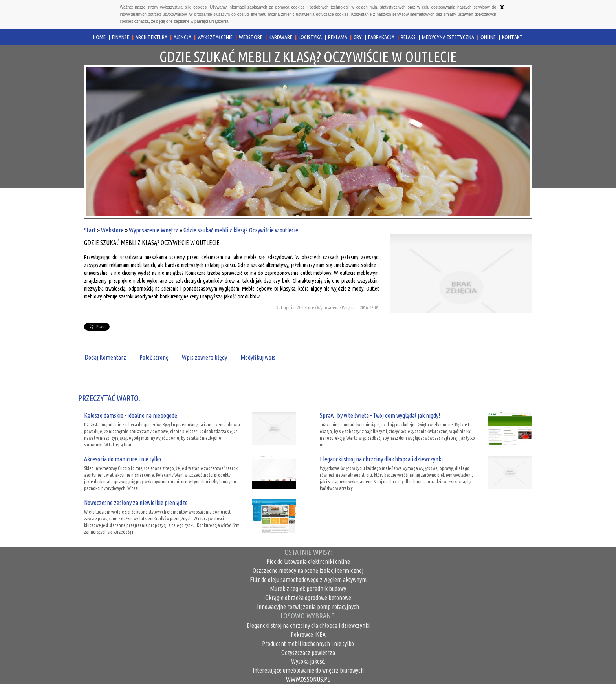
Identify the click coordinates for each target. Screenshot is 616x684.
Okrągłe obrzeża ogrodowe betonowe (308, 598)
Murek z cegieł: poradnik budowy (308, 589)
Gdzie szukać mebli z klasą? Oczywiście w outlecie (241, 230)
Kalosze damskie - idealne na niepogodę (131, 415)
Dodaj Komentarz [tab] (105, 357)
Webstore (112, 230)
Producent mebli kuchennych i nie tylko (308, 644)
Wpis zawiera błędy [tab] (204, 357)
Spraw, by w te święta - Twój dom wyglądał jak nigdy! (380, 415)
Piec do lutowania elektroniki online (308, 561)
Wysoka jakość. (308, 661)
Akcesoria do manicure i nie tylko (123, 459)
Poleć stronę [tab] (154, 357)
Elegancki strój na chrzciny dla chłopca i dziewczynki (381, 459)
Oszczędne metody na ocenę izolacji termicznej (308, 571)
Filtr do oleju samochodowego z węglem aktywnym (308, 580)
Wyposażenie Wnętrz (154, 230)
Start (90, 230)
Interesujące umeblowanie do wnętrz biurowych (308, 670)
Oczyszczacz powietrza (308, 653)
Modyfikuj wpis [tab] (258, 357)
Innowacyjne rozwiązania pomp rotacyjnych (308, 607)
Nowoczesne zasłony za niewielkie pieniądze (136, 503)
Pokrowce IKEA (308, 635)
